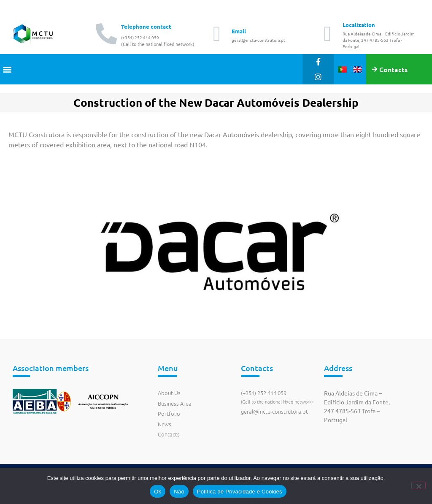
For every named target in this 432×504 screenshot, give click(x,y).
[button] (7, 69)
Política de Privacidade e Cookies (240, 492)
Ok (158, 492)
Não (179, 492)
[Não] (418, 485)
